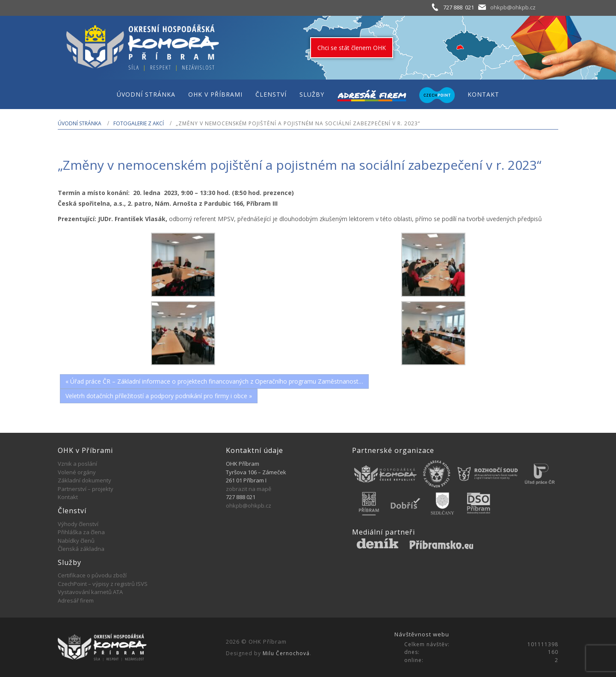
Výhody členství (78, 524)
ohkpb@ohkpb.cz (513, 7)
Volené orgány (77, 472)
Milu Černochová (286, 653)
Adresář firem (76, 600)
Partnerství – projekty (86, 489)
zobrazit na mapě (249, 489)
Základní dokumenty (84, 480)
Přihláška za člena (81, 532)
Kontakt (68, 497)
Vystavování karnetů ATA (90, 592)
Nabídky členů (76, 541)
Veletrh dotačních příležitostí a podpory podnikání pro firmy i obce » (159, 396)
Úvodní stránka (80, 123)
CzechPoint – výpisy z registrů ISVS (103, 584)
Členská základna (81, 549)
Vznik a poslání (77, 464)
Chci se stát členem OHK (352, 48)
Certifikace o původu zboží (92, 575)
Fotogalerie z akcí (139, 123)
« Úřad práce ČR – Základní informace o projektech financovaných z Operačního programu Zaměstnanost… (214, 381)
